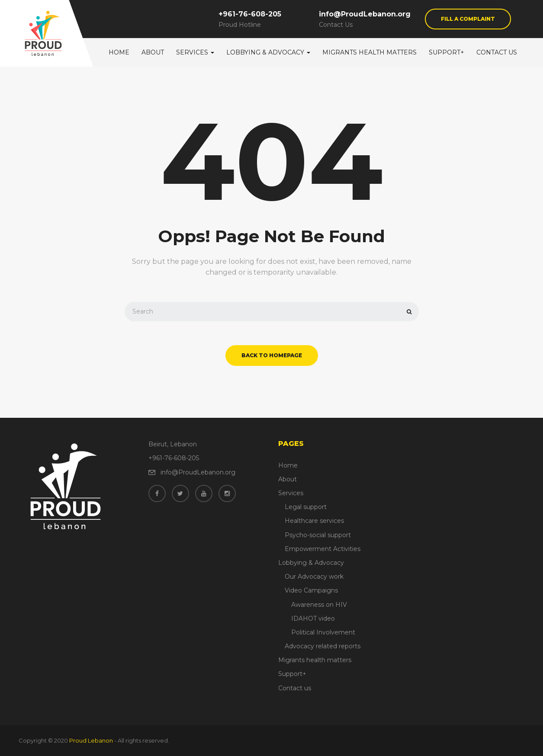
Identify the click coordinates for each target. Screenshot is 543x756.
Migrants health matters (369, 52)
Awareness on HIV (319, 605)
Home (119, 52)
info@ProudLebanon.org (365, 14)
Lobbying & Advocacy (268, 52)
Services (195, 52)
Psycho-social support (318, 535)
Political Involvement (323, 632)
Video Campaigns (311, 590)
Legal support (306, 507)
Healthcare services (314, 521)
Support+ (447, 52)
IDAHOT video (313, 618)
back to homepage (272, 355)
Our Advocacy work (314, 577)
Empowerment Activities (323, 549)
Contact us (497, 52)
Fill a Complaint (468, 19)
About (153, 52)
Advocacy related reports (323, 646)
